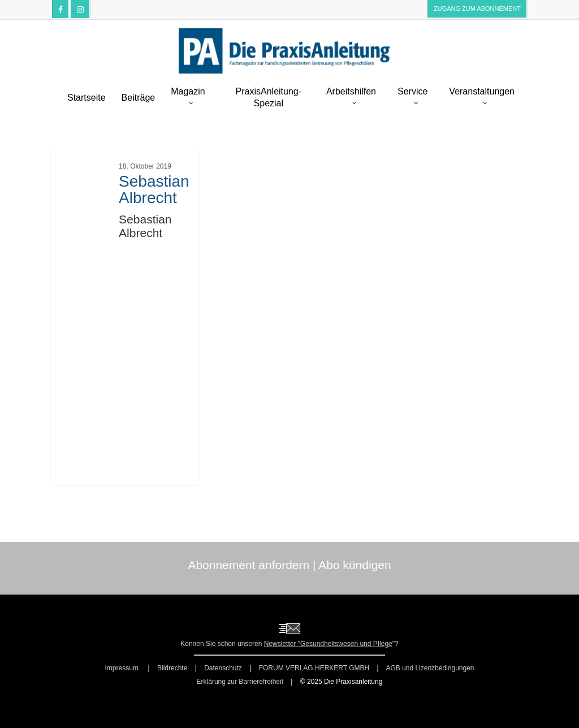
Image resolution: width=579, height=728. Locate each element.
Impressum (122, 668)
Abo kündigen (355, 565)
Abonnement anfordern (249, 565)
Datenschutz (223, 668)
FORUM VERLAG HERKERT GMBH (314, 668)
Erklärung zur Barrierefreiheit (240, 682)
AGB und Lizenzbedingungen (430, 668)
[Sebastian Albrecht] (125, 316)
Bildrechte (172, 668)
